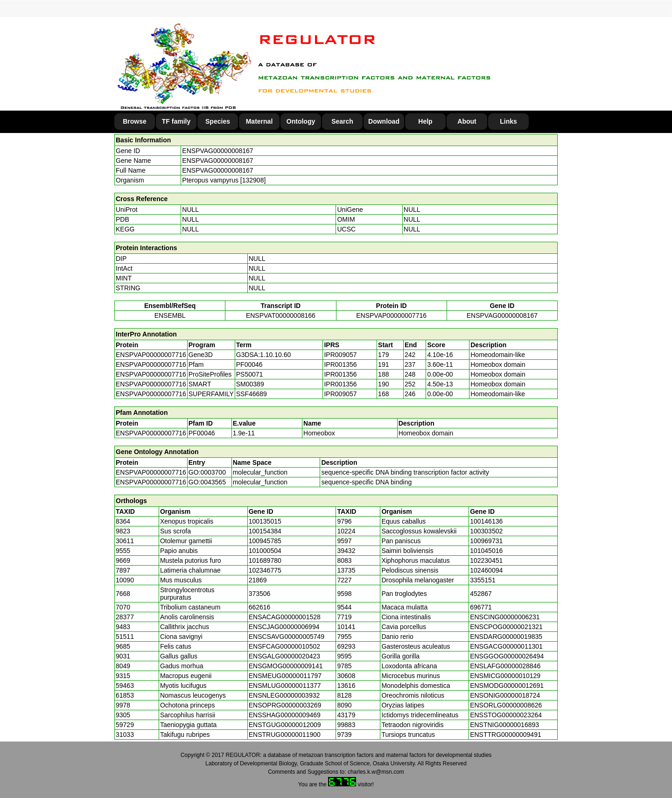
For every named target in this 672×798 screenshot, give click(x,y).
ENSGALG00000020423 (284, 656)
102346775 (265, 570)
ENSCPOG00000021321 (506, 627)
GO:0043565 (207, 482)
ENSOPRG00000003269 (285, 705)
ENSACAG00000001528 (285, 617)
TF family (176, 121)
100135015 (265, 521)
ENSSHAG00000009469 (285, 715)
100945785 (265, 541)
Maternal (259, 121)
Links (508, 121)
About (467, 121)
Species (218, 121)
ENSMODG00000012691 (507, 686)
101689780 (265, 560)
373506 (260, 594)
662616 (260, 607)
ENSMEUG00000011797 (285, 676)
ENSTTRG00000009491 (506, 735)
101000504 (265, 551)
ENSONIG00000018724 (505, 695)
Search (342, 121)
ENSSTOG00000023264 (506, 715)
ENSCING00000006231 (505, 617)
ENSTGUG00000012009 (285, 725)
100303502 (486, 531)
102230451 (486, 560)
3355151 (483, 580)
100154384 (265, 531)
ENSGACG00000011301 (506, 646)
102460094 (486, 570)
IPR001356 (340, 364)
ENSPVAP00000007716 (391, 315)
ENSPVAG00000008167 (217, 151)
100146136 (486, 521)
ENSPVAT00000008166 (281, 315)
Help (425, 121)
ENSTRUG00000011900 (285, 735)
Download (384, 121)
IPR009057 (340, 355)
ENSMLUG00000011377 (285, 686)
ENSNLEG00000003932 (284, 695)
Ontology (301, 121)
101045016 (486, 551)
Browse (135, 121)
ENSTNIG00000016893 (504, 725)
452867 (481, 594)
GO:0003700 (207, 472)
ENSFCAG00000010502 (284, 646)
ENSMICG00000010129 (505, 676)
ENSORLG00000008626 (506, 705)
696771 (481, 607)
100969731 (486, 541)
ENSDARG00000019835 (506, 637)
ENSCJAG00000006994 (284, 627)
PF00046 (202, 433)
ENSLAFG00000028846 (505, 666)
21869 (258, 580)
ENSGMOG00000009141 (286, 666)
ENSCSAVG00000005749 (287, 637)
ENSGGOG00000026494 (507, 656)
